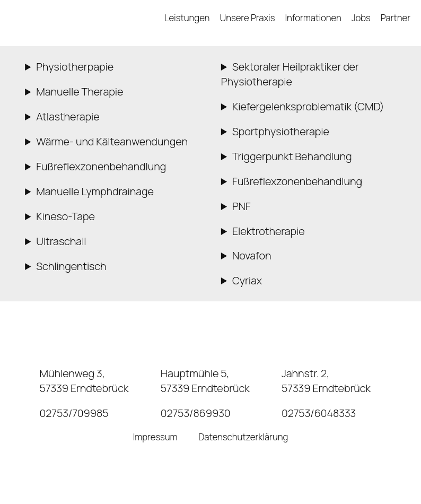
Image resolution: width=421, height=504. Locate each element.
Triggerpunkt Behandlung (292, 156)
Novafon (252, 255)
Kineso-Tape (65, 216)
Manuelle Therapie (80, 92)
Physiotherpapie (75, 67)
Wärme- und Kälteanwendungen (112, 141)
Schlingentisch (71, 266)
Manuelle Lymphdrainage (95, 191)
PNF (242, 206)
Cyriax (247, 280)
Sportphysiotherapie (281, 131)
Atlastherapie (68, 116)
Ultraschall (61, 241)
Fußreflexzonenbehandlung (101, 166)
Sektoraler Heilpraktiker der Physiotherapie (290, 74)
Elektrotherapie (269, 231)
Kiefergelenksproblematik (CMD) (308, 106)
